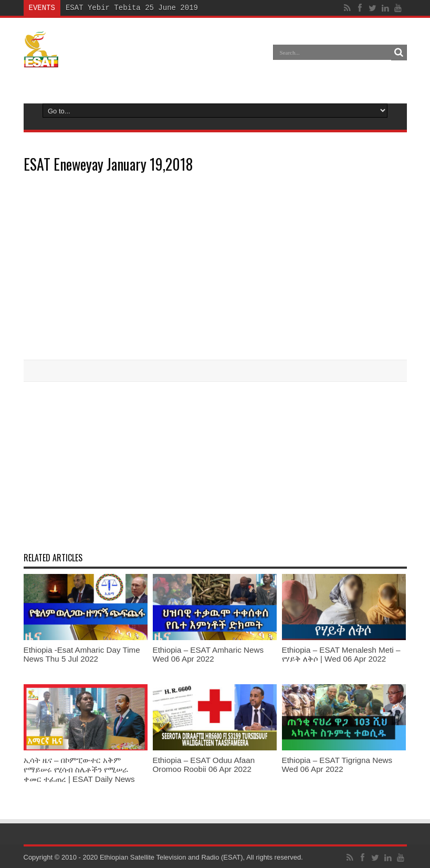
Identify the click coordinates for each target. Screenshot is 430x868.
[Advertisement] (215, 466)
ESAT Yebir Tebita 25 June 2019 (132, 8)
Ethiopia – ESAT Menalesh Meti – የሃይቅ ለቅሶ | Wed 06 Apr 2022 (341, 654)
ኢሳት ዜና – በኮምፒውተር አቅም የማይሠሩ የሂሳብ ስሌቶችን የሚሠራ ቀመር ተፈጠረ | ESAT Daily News (79, 770)
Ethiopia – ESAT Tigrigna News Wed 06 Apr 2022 (337, 765)
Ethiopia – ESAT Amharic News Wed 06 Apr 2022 (208, 654)
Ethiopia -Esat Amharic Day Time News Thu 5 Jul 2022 (82, 654)
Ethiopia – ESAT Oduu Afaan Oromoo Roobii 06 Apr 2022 (204, 765)
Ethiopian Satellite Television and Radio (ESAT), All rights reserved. (201, 857)
